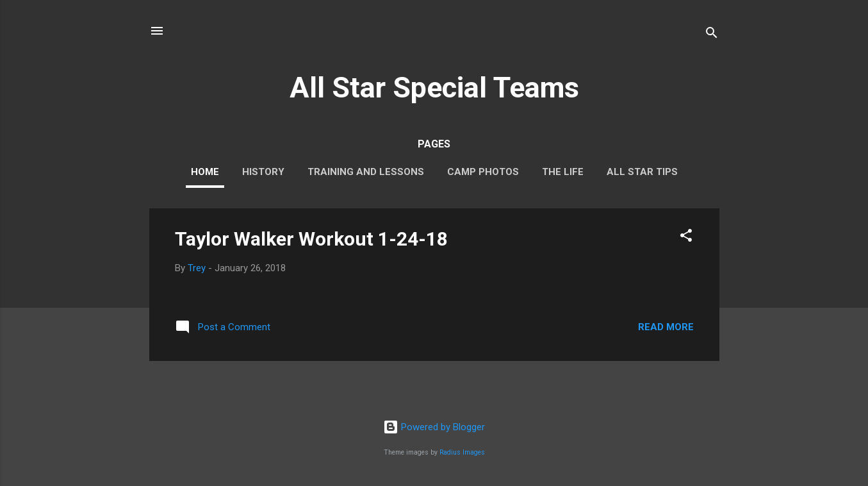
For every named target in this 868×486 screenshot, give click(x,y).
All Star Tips (642, 172)
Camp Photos (483, 172)
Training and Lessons (366, 172)
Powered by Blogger (434, 427)
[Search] (712, 35)
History (263, 172)
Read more (666, 327)
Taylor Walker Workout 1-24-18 (311, 239)
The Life (563, 172)
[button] (686, 238)
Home (205, 172)
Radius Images (462, 452)
